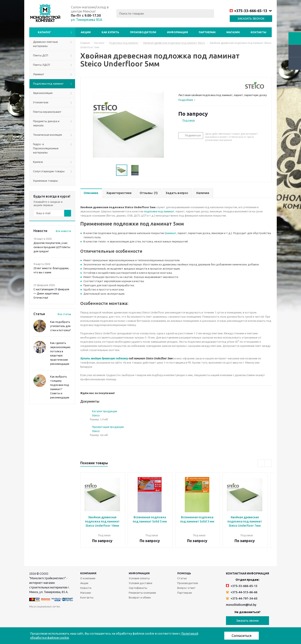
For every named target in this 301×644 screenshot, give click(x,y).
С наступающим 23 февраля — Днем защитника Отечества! (51, 293)
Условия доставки (140, 583)
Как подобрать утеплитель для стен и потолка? (61, 326)
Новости (86, 588)
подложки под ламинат (159, 211)
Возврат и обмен (140, 597)
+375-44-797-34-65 (242, 598)
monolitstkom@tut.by (241, 605)
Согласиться (242, 636)
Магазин (233, 32)
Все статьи (64, 314)
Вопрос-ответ (186, 588)
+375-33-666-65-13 (248, 11)
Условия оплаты (139, 578)
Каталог (44, 32)
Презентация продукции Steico (108, 429)
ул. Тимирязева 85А (87, 20)
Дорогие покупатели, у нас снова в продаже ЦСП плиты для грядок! (52, 247)
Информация (177, 32)
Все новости (63, 231)
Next (268, 463)
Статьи (182, 578)
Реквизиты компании (142, 593)
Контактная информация (247, 573)
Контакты (258, 32)
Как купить (110, 32)
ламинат (171, 233)
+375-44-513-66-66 (242, 592)
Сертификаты (138, 588)
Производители (143, 32)
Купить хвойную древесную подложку (104, 358)
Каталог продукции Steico (105, 413)
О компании (88, 578)
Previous (261, 463)
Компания (88, 573)
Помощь (184, 573)
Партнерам (207, 32)
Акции (86, 32)
